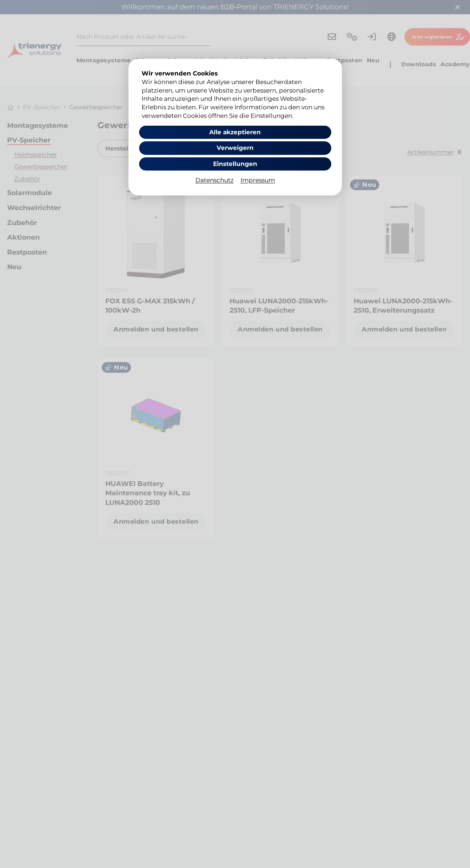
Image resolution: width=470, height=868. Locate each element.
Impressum (258, 180)
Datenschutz (215, 180)
